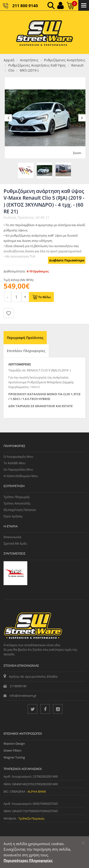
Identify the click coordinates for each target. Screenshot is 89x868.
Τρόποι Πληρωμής (17, 497)
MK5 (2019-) (29, 70)
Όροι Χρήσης (13, 516)
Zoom (77, 153)
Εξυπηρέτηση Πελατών (20, 510)
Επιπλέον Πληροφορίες (26, 351)
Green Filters (12, 750)
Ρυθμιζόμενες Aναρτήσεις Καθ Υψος (37, 65)
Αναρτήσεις (29, 60)
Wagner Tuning (14, 757)
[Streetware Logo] (44, 32)
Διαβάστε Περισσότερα (67, 260)
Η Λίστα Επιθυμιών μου (21, 476)
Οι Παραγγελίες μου (18, 469)
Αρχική (9, 60)
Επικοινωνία (12, 537)
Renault (77, 65)
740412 (35, 387)
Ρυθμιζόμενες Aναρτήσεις (65, 60)
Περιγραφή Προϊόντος (25, 338)
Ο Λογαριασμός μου (18, 457)
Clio (11, 70)
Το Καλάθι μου (14, 463)
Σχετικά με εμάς (15, 543)
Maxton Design (14, 743)
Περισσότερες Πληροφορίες (28, 860)
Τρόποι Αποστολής (17, 503)
